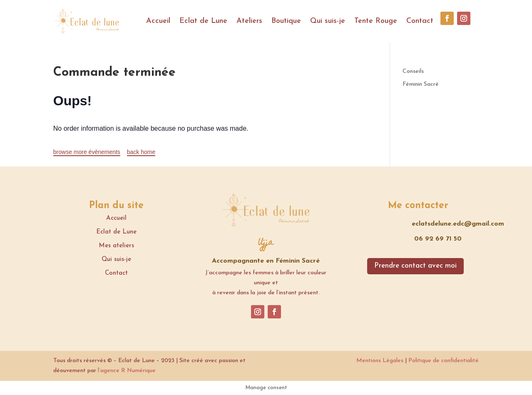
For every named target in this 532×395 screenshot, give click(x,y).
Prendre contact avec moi (415, 266)
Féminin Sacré (421, 84)
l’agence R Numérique (127, 371)
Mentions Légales (380, 361)
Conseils (413, 71)
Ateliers (249, 21)
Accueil (158, 21)
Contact (420, 21)
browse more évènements (87, 152)
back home (141, 152)
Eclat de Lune (203, 21)
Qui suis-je (328, 21)
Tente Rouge (376, 21)
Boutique (286, 21)
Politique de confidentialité (444, 361)
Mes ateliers (116, 246)
